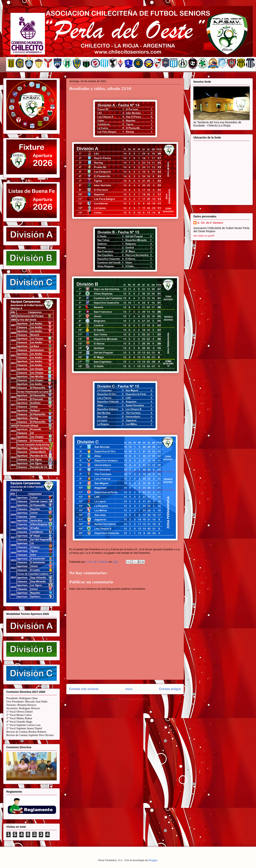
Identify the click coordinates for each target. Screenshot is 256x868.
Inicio (129, 689)
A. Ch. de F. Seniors (210, 223)
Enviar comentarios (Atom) (133, 699)
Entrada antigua (170, 689)
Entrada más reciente (84, 689)
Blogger (153, 860)
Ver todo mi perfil (204, 236)
